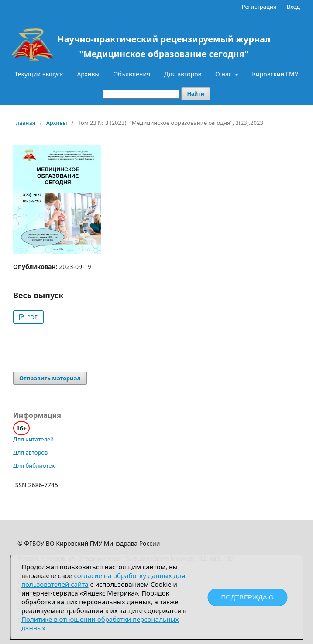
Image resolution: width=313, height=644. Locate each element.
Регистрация (259, 7)
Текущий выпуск (39, 74)
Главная (24, 123)
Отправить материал (50, 378)
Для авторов (183, 74)
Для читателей (33, 439)
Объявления (132, 74)
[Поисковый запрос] (141, 94)
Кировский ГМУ (275, 74)
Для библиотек (34, 465)
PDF (31, 317)
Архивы (88, 74)
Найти (196, 94)
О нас (224, 74)
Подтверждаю (248, 597)
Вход (293, 7)
